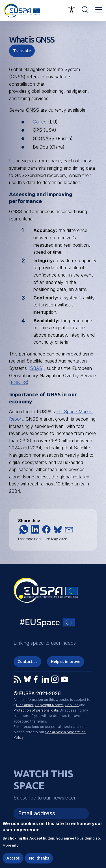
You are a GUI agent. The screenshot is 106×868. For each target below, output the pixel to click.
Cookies (72, 705)
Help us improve (66, 662)
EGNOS (19, 383)
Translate (22, 51)
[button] (24, 529)
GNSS (33, 110)
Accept (13, 858)
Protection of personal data (36, 710)
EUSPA (44, 412)
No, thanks (39, 858)
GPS (37, 130)
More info (11, 846)
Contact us (27, 662)
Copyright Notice (49, 705)
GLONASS (44, 138)
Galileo (40, 122)
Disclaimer (25, 705)
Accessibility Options (72, 10)
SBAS (36, 368)
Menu (99, 10)
